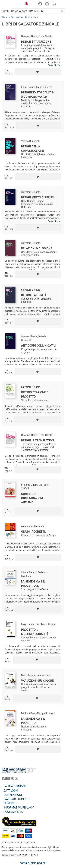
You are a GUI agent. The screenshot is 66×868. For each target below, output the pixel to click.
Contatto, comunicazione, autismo (33, 498)
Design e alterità (34, 295)
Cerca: (5, 11)
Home (5, 17)
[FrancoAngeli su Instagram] (12, 779)
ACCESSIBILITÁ (13, 812)
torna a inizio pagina (33, 863)
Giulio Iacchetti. (34, 532)
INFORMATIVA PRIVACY (19, 808)
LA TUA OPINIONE (15, 786)
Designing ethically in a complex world (38, 95)
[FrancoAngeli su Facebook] (4, 779)
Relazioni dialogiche (37, 248)
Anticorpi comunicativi (39, 346)
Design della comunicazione (32, 149)
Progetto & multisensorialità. (35, 632)
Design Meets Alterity (38, 197)
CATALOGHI (11, 791)
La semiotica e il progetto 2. (33, 584)
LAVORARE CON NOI (16, 799)
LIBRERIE (9, 803)
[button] (26, 4)
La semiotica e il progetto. (33, 721)
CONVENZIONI (13, 795)
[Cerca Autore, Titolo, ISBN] (35, 11)
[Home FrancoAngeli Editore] (12, 4)
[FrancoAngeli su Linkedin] (8, 779)
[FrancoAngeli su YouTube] (17, 779)
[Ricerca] (62, 11)
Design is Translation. (38, 440)
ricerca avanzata (19, 17)
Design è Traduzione (36, 42)
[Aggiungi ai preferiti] (38, 72)
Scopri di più (54, 65)
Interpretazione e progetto (35, 394)
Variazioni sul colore (37, 681)
